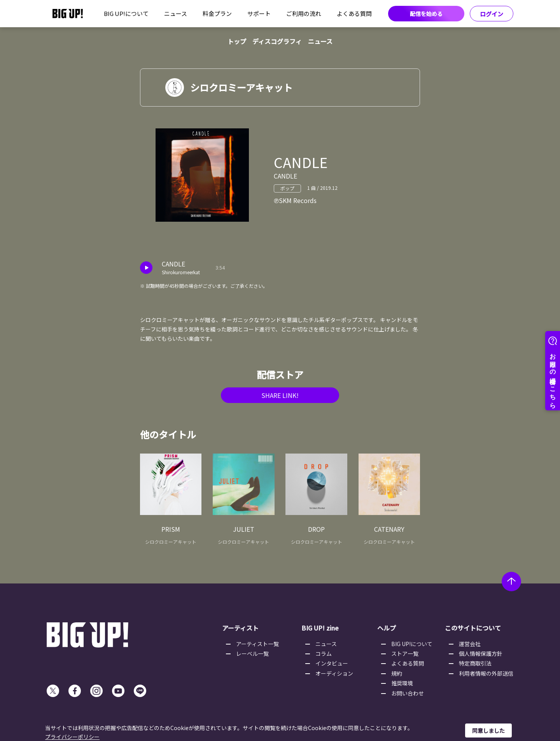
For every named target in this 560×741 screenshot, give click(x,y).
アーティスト (240, 628)
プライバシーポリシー (72, 737)
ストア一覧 (405, 653)
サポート (259, 13)
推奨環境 (402, 683)
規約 (397, 673)
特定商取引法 (475, 663)
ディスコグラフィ (277, 41)
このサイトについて (473, 628)
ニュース (176, 13)
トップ (237, 41)
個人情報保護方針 (481, 653)
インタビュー (332, 663)
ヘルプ (387, 628)
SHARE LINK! (280, 395)
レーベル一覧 (252, 653)
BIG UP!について (126, 13)
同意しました (488, 730)
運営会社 (470, 644)
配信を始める (426, 14)
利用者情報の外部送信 (486, 673)
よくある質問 (354, 13)
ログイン (492, 14)
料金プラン (217, 13)
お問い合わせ (408, 693)
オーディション (334, 673)
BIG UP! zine (320, 628)
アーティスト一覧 (257, 644)
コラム (324, 653)
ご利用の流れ (304, 13)
